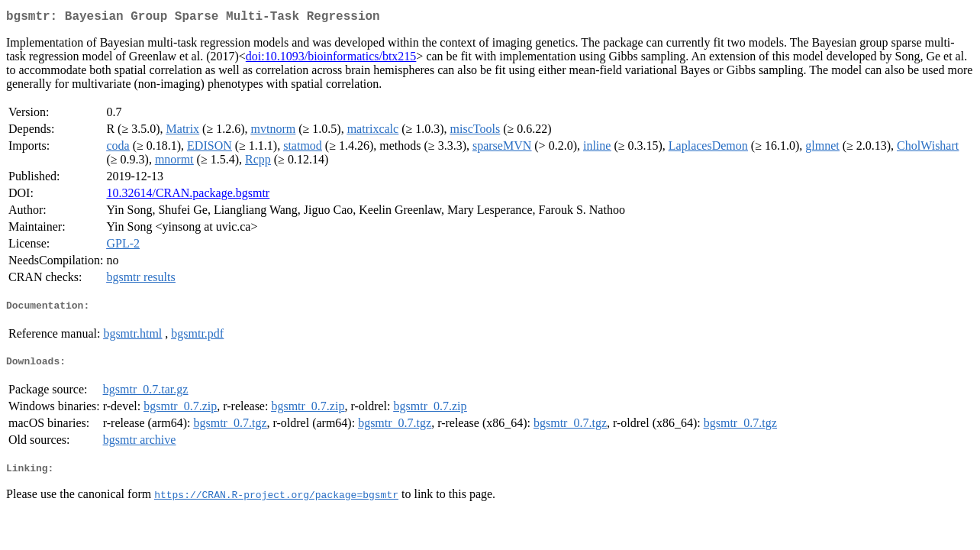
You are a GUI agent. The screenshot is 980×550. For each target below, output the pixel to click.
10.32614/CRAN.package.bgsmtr (188, 196)
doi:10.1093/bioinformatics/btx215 (331, 59)
